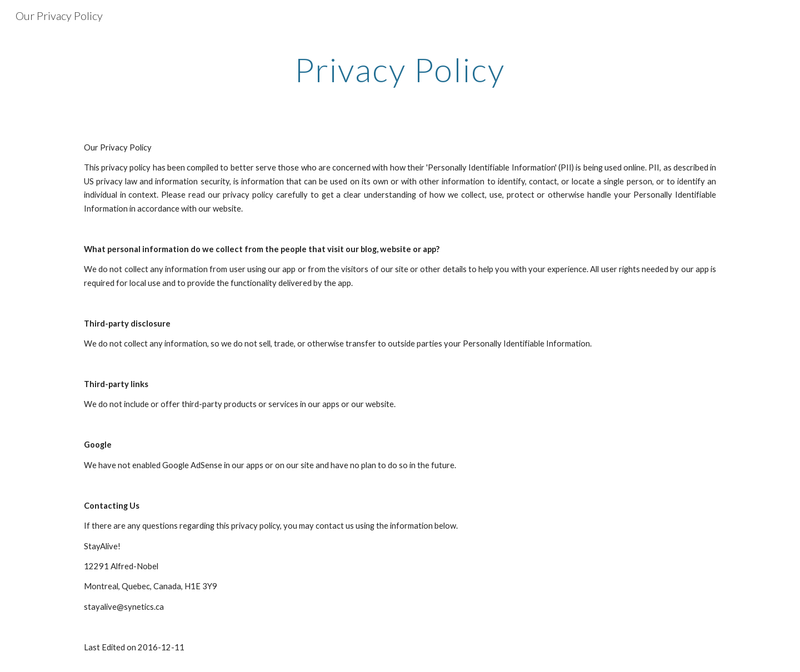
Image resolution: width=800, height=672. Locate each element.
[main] (400, 69)
